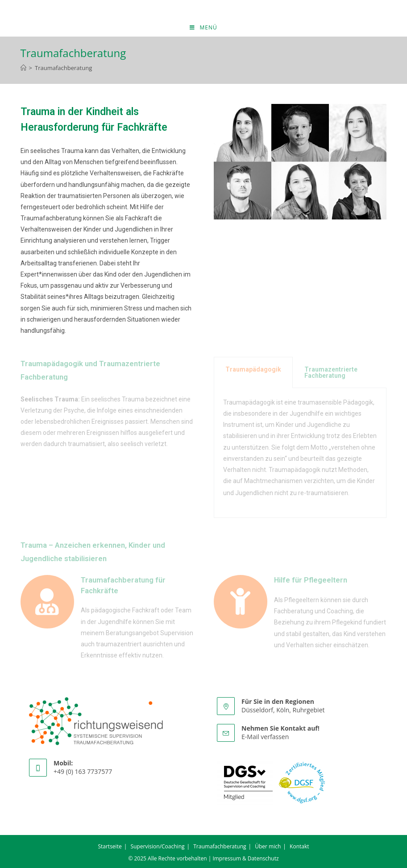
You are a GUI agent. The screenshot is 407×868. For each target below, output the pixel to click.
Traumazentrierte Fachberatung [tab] (331, 372)
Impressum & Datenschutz (245, 858)
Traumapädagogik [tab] (253, 369)
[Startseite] (23, 68)
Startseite (110, 846)
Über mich (268, 846)
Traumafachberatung (63, 68)
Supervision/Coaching (157, 846)
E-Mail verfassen (265, 737)
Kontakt (299, 846)
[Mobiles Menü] (203, 27)
